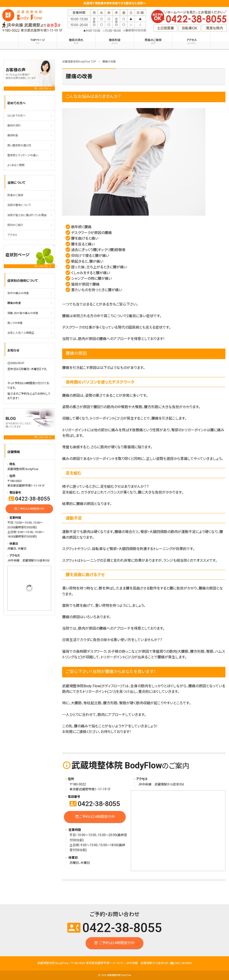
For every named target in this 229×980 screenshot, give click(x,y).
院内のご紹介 (15, 225)
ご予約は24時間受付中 (95, 817)
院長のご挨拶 (153, 41)
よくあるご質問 (16, 165)
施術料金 (115, 41)
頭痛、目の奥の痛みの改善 (23, 313)
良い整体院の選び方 (19, 145)
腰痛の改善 (14, 303)
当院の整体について (19, 205)
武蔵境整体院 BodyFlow (119, 975)
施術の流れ (76, 41)
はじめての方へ (16, 116)
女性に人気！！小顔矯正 (21, 333)
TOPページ (38, 41)
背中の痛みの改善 (18, 293)
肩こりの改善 (15, 323)
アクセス (191, 41)
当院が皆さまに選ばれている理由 (27, 215)
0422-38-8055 (95, 804)
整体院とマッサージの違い (23, 155)
